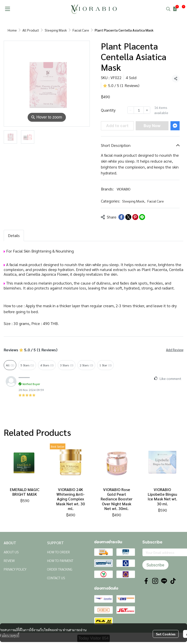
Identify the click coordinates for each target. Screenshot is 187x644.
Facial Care (81, 30)
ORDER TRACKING (60, 569)
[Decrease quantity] (131, 110)
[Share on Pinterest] (135, 217)
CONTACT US (56, 578)
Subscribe (155, 565)
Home (12, 30)
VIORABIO (124, 189)
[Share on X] (128, 217)
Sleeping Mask (56, 30)
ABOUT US (11, 552)
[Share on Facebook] (121, 217)
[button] (168, 9)
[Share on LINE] (142, 217)
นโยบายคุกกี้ (10, 635)
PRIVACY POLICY (15, 569)
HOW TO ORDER (58, 552)
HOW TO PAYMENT (60, 560)
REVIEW (9, 560)
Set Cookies (166, 634)
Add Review (175, 350)
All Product (31, 30)
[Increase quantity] (147, 110)
